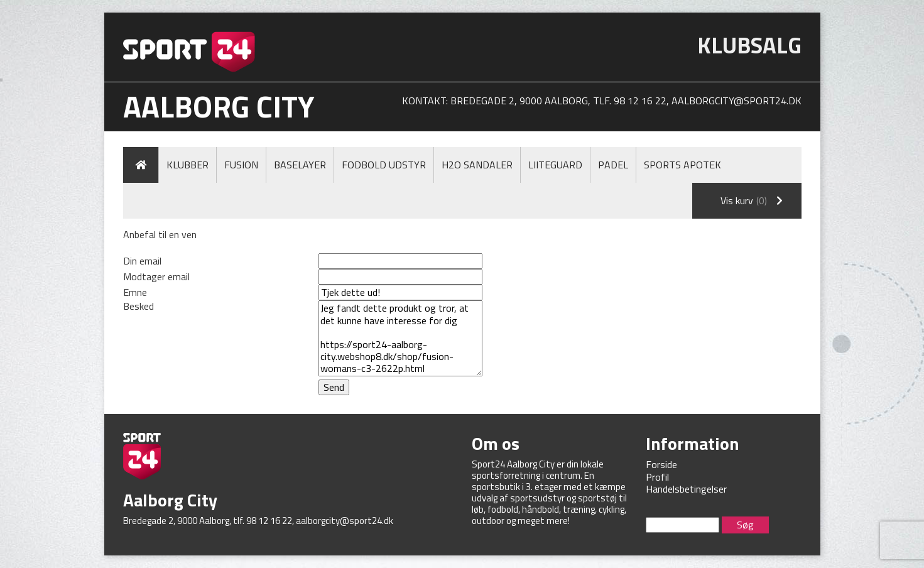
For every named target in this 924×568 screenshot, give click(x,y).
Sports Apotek (682, 165)
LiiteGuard (555, 165)
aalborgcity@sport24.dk (736, 101)
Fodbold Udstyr (384, 165)
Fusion (241, 165)
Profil (657, 477)
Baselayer (300, 165)
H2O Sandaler (477, 165)
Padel (613, 165)
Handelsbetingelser (686, 489)
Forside (661, 464)
